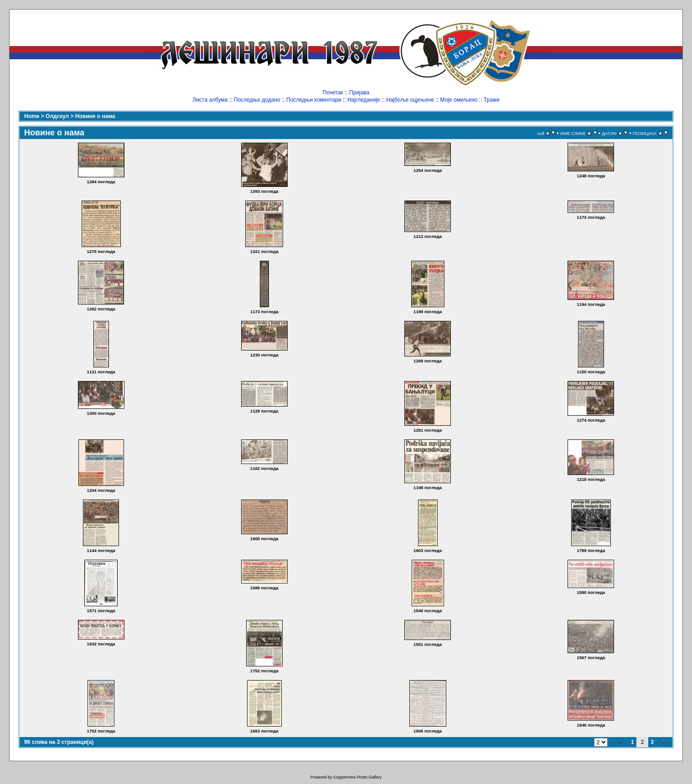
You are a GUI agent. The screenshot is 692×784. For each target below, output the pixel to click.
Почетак (333, 93)
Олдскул (57, 116)
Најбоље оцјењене (410, 100)
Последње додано (257, 100)
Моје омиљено (459, 100)
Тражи (492, 100)
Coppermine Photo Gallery (357, 777)
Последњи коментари (314, 100)
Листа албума (210, 100)
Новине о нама (95, 116)
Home (32, 116)
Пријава (359, 93)
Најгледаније (364, 100)
